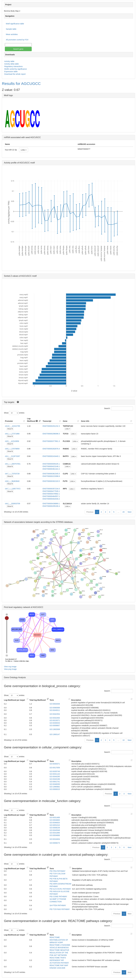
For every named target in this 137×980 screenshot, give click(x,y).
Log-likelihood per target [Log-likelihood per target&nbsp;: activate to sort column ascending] (15, 700)
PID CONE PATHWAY (58, 897)
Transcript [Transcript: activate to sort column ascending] (47, 421)
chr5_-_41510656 (12, 441)
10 (124, 740)
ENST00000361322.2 (51, 469)
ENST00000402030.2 (51, 499)
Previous (90, 512)
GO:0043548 (55, 830)
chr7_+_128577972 (13, 489)
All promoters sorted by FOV (17, 40)
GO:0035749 (55, 771)
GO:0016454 (55, 839)
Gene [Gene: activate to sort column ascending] (65, 421)
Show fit (10, 429)
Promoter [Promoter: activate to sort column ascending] (9, 421)
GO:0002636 (55, 704)
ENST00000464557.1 (51, 496)
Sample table (11, 29)
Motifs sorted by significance (16, 69)
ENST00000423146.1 (51, 466)
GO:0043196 (55, 779)
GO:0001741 (55, 782)
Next (130, 512)
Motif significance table (15, 24)
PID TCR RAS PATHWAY (60, 909)
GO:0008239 (55, 828)
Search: (119, 408)
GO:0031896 (55, 833)
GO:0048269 (55, 784)
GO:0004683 (55, 820)
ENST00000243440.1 (51, 456)
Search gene (18, 49)
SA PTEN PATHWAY (58, 905)
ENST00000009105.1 (51, 464)
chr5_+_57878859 (12, 449)
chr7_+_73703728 (12, 474)
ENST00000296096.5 (51, 434)
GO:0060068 (55, 708)
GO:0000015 (55, 789)
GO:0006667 (55, 725)
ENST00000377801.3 (51, 441)
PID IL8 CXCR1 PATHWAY (60, 889)
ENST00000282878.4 (51, 449)
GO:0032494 (55, 718)
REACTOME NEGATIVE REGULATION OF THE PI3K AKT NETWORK (59, 953)
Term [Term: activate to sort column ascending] (52, 700)
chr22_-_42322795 (13, 426)
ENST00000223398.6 (51, 476)
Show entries (14, 413)
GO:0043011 (55, 710)
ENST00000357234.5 (51, 489)
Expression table (11, 72)
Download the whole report (15, 74)
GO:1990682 (55, 787)
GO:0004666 (55, 835)
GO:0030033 (55, 723)
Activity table (9, 61)
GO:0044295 (55, 777)
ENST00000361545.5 (51, 474)
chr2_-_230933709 (13, 504)
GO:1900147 (55, 734)
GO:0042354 (55, 714)
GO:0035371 (55, 764)
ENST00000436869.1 (51, 504)
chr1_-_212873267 (13, 456)
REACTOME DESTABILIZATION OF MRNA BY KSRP (59, 940)
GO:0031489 (55, 817)
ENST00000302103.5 (51, 481)
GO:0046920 (55, 823)
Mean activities (12, 34)
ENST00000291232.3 (51, 426)
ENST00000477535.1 (51, 491)
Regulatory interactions (13, 66)
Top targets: (10, 402)
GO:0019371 (55, 720)
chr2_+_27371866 (12, 434)
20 (124, 512)
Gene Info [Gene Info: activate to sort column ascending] (85, 421)
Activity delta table (12, 64)
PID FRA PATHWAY (58, 871)
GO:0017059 (55, 768)
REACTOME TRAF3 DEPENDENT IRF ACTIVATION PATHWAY (59, 960)
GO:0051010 (55, 825)
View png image (10, 669)
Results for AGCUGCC (21, 84)
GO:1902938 (55, 729)
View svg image (10, 667)
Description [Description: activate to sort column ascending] (76, 700)
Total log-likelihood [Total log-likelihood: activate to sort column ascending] (38, 700)
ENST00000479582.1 (51, 494)
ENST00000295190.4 (51, 506)
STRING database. (64, 522)
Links (24, 150)
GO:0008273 (55, 843)
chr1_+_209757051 (13, 464)
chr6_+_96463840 (12, 481)
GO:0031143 (55, 774)
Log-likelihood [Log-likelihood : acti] (32, 420)
